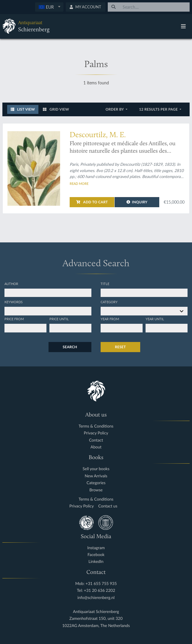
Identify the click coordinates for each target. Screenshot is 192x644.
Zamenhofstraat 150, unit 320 (96, 619)
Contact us (108, 506)
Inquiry (137, 202)
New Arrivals (96, 476)
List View (23, 109)
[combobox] (49, 7)
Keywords (14, 302)
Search (70, 347)
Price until (59, 319)
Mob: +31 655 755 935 (96, 584)
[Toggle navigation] (183, 26)
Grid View (56, 109)
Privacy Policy (96, 433)
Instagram (96, 548)
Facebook (96, 555)
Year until (155, 319)
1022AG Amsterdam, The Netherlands (96, 626)
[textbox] (49, 7)
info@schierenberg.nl (96, 598)
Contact (96, 440)
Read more (79, 183)
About (96, 447)
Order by (115, 109)
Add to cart (92, 202)
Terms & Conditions (96, 426)
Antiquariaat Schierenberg (96, 612)
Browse (96, 490)
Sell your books (96, 469)
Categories (96, 483)
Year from (110, 319)
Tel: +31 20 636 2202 (96, 590)
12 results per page (159, 109)
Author (11, 284)
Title (105, 284)
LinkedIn (96, 562)
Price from (14, 319)
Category (109, 302)
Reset (120, 347)
